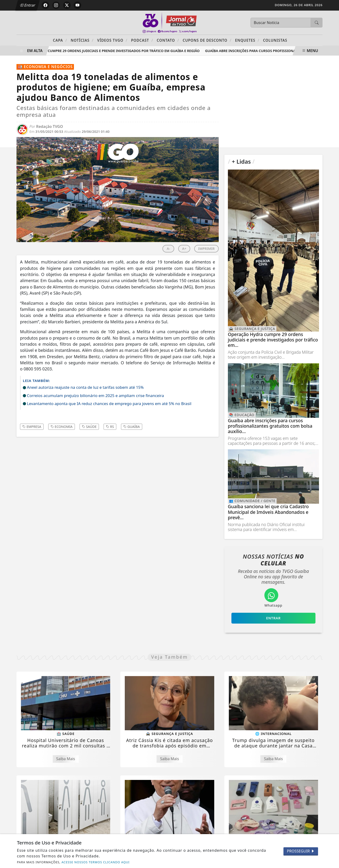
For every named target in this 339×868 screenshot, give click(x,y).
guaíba (132, 427)
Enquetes (247, 40)
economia (62, 427)
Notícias (82, 40)
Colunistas (275, 40)
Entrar (28, 5)
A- (168, 249)
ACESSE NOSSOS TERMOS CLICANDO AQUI (95, 862)
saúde (89, 427)
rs (110, 427)
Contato (168, 40)
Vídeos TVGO (112, 40)
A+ (184, 249)
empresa (32, 427)
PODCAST (142, 40)
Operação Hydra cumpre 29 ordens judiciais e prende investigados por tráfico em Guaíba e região (111, 51)
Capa (60, 40)
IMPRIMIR (206, 249)
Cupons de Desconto (207, 40)
